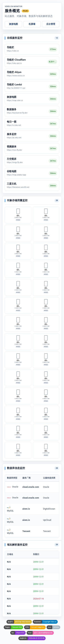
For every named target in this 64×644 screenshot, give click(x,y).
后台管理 (51, 24)
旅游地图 (13, 24)
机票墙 (32, 24)
